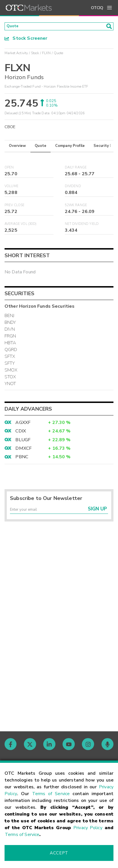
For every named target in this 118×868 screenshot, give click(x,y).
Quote (41, 147)
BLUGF (23, 442)
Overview (17, 147)
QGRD (11, 352)
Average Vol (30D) (21, 226)
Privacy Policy (88, 828)
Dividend (73, 188)
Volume (12, 188)
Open (9, 169)
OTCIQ (97, 8)
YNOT (10, 386)
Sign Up (97, 513)
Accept (59, 853)
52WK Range (76, 207)
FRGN (10, 338)
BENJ (10, 318)
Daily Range (76, 169)
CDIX (21, 433)
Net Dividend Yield (82, 226)
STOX (10, 379)
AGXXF (23, 424)
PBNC (22, 459)
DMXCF (23, 450)
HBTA (10, 345)
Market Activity (16, 55)
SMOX (11, 372)
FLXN (46, 55)
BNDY (10, 324)
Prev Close (15, 207)
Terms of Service (51, 794)
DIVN (10, 331)
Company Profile (70, 147)
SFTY (10, 365)
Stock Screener (26, 40)
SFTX (10, 358)
